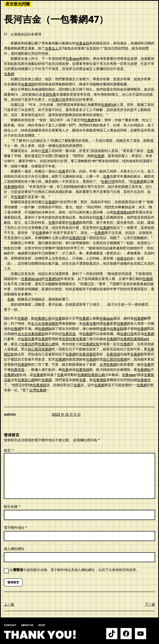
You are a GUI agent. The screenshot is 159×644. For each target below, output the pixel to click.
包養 (45, 151)
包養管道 (69, 334)
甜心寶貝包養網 (40, 349)
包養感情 (28, 84)
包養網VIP (109, 105)
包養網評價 (77, 238)
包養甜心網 (47, 344)
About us (27, 625)
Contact (10, 625)
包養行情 (59, 100)
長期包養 (49, 94)
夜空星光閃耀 (18, 4)
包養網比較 (91, 344)
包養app (72, 59)
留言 (9, 450)
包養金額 (82, 43)
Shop (42, 625)
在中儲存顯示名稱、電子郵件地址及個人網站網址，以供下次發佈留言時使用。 (74, 570)
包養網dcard (31, 279)
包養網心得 (43, 318)
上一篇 (9, 604)
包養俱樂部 (88, 354)
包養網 (9, 74)
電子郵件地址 (15, 528)
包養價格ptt (123, 212)
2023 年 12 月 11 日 (66, 415)
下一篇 (150, 604)
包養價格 (11, 187)
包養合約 (123, 258)
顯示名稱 (12, 507)
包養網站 (144, 370)
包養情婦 (113, 354)
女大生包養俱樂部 (45, 324)
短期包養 (28, 339)
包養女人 (52, 48)
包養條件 (144, 380)
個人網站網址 (14, 549)
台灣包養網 (108, 365)
